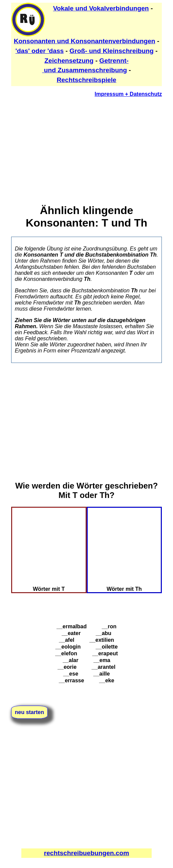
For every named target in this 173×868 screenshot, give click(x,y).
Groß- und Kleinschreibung (111, 51)
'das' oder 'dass (40, 51)
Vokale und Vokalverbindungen (101, 8)
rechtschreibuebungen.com (87, 853)
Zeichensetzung (69, 61)
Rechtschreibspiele (87, 80)
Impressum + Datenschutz (128, 94)
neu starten (29, 712)
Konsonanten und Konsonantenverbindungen (85, 41)
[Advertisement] (87, 150)
